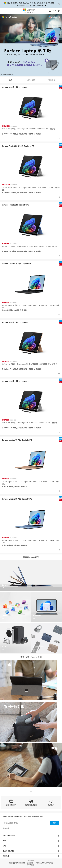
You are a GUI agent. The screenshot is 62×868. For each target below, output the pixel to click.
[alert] (31, 4)
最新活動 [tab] (31, 80)
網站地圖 (12, 863)
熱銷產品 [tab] (52, 80)
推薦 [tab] (10, 80)
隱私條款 (6, 828)
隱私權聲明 (30, 863)
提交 (55, 823)
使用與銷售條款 (21, 863)
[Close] (59, 4)
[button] (50, 11)
